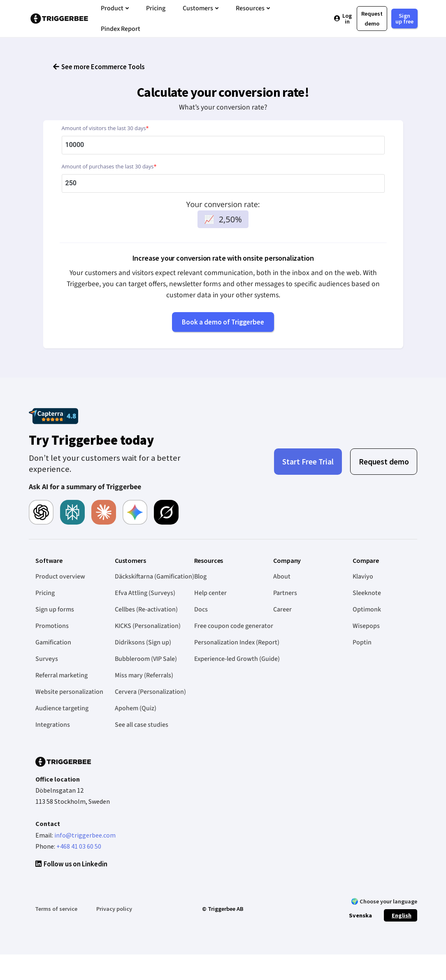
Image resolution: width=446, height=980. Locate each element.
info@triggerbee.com (85, 844)
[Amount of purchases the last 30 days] (223, 192)
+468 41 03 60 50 (79, 855)
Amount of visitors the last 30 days (105, 137)
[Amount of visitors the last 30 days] (223, 154)
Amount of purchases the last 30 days (109, 175)
